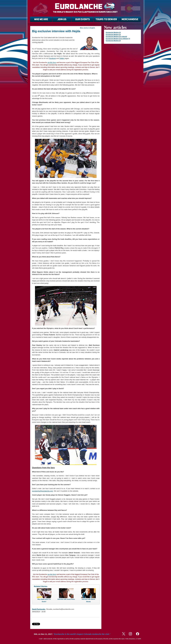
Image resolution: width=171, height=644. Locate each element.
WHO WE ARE (41, 19)
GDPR (139, 639)
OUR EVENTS (83, 19)
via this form (52, 62)
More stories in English (87, 28)
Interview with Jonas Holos (66, 599)
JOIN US (62, 19)
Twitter (62, 58)
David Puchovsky (39, 609)
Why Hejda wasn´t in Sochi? (44, 600)
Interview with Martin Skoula (88, 600)
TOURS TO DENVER (106, 19)
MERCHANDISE (130, 19)
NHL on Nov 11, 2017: (72, 634)
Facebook (52, 58)
